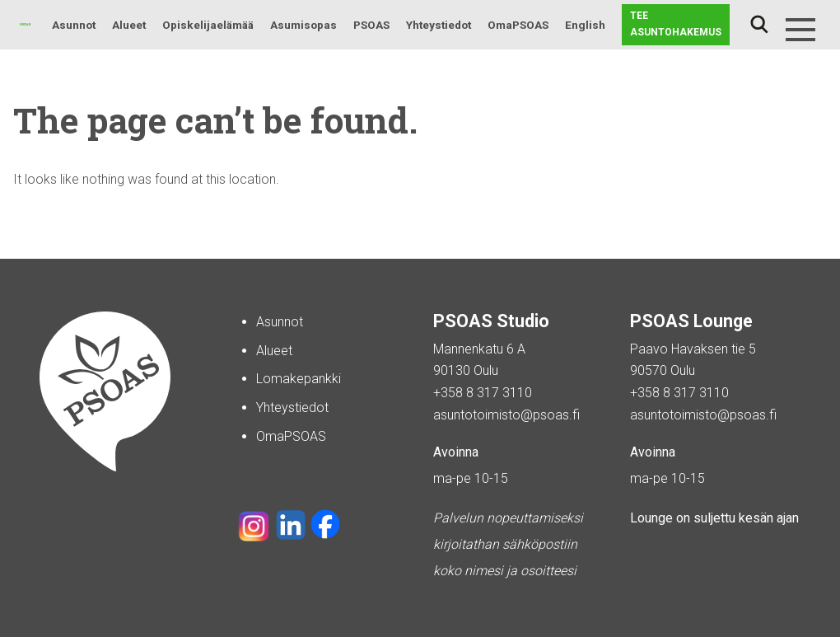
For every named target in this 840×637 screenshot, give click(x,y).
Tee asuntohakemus (676, 24)
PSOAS (371, 25)
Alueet (129, 25)
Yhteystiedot (439, 25)
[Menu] (800, 30)
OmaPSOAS (518, 25)
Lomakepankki (299, 379)
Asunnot (74, 25)
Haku (759, 25)
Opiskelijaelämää (208, 25)
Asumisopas (303, 25)
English (585, 25)
